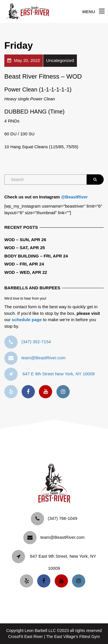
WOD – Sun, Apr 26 (25, 240)
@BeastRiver (74, 197)
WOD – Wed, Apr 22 (26, 272)
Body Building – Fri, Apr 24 (36, 256)
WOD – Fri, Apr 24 (24, 264)
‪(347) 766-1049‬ (63, 518)
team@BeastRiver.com (43, 358)
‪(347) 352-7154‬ (36, 342)
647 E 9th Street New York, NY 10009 (59, 374)
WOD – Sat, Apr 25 (25, 248)
